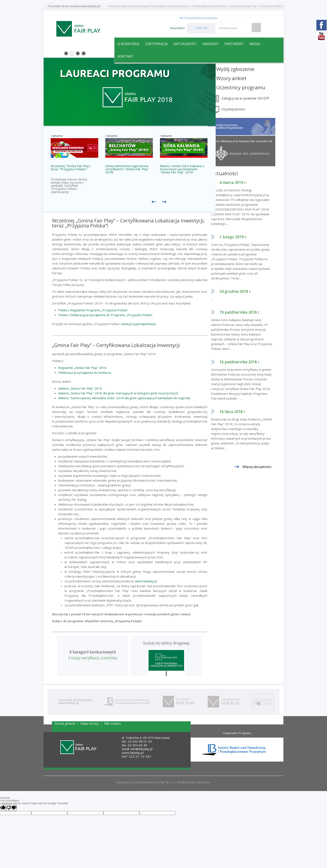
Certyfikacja (157, 43)
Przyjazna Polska (271, 6)
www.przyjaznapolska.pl (139, 325)
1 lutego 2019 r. (241, 238)
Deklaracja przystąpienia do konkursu (85, 373)
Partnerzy (234, 43)
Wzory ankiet (239, 79)
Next (210, 93)
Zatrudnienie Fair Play (243, 6)
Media (255, 43)
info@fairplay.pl (142, 750)
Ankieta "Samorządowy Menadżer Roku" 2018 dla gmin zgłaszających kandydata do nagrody (124, 399)
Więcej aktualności (265, 468)
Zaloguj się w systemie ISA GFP (253, 99)
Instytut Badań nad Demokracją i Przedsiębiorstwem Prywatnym (149, 6)
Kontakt (125, 56)
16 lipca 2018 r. (241, 412)
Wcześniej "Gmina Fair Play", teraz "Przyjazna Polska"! (71, 169)
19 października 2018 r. (248, 313)
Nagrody (211, 43)
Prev (49, 93)
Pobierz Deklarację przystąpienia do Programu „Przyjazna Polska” (105, 316)
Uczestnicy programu (249, 88)
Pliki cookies (112, 724)
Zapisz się (201, 27)
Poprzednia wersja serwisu (209, 16)
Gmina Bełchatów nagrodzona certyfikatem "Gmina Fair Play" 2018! (127, 170)
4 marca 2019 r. (241, 183)
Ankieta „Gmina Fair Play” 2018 (80, 389)
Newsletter (178, 27)
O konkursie (128, 43)
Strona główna (65, 724)
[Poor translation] (11, 809)
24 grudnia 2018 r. (243, 292)
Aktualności (185, 43)
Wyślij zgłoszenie (243, 70)
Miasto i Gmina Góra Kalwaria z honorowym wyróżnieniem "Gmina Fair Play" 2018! (182, 170)
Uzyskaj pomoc (241, 110)
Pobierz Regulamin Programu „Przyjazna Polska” (93, 311)
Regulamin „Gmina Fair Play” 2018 (82, 368)
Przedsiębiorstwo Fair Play (209, 6)
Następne (165, 204)
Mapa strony (90, 724)
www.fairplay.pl (146, 582)
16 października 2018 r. (248, 363)
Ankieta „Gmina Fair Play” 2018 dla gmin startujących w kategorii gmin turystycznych (118, 394)
